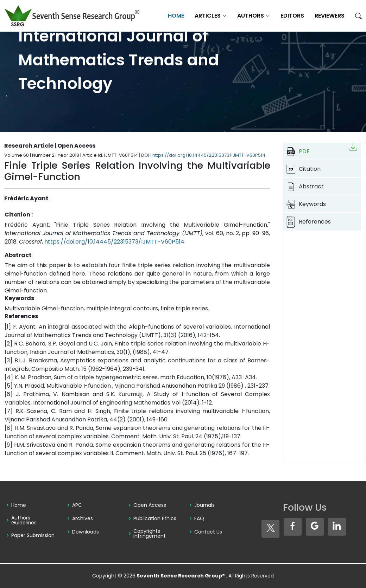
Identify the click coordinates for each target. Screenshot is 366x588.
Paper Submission (33, 535)
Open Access (150, 505)
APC (77, 505)
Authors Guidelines (24, 520)
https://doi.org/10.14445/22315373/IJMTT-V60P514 (114, 242)
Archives (83, 518)
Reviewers (330, 16)
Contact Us (208, 532)
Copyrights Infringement (150, 534)
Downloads (86, 532)
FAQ (199, 518)
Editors (292, 16)
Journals (204, 505)
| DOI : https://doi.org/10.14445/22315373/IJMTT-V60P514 (202, 155)
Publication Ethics (155, 518)
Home (176, 16)
